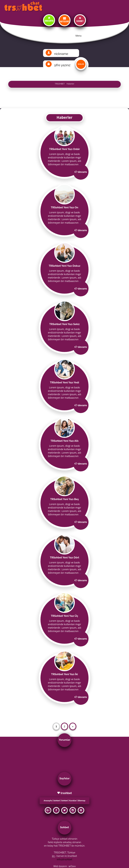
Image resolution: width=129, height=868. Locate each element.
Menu (78, 36)
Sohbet (57, 801)
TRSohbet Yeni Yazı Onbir (65, 149)
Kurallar (73, 801)
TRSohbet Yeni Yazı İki (64, 674)
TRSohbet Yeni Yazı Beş (64, 499)
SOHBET (80, 21)
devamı (82, 172)
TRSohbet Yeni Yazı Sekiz (64, 324)
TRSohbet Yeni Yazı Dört (65, 558)
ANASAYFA (49, 21)
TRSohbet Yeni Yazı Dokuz (64, 266)
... (80, 164)
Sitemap (81, 801)
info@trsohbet (64, 859)
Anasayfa (48, 801)
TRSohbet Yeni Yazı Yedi (64, 383)
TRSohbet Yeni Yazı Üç (65, 616)
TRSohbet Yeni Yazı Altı (64, 441)
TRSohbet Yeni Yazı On (64, 207)
